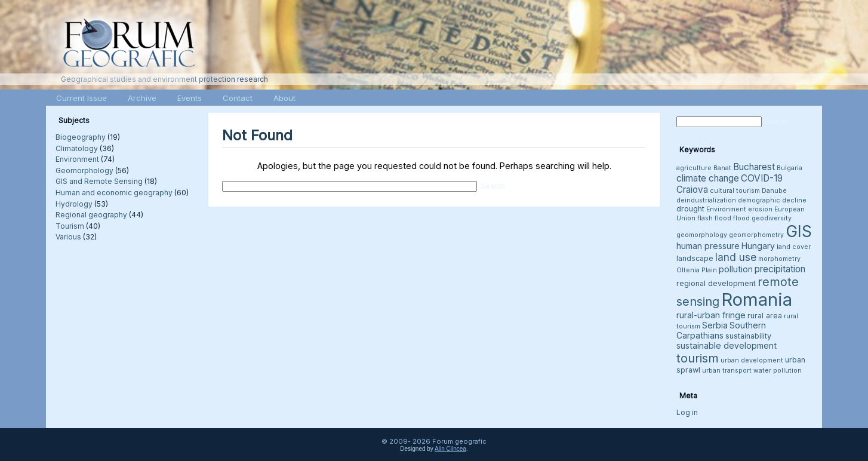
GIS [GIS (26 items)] (799, 231)
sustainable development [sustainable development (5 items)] (727, 345)
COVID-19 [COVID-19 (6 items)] (762, 178)
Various (68, 237)
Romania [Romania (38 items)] (757, 299)
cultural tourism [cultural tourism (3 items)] (735, 191)
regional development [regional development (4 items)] (716, 283)
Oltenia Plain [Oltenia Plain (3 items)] (697, 270)
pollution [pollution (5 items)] (736, 269)
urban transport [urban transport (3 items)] (727, 371)
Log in (687, 412)
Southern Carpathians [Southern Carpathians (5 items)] (721, 330)
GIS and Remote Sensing (99, 181)
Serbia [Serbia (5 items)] (715, 325)
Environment (77, 159)
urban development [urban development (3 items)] (752, 360)
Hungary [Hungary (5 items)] (758, 246)
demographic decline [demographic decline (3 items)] (772, 200)
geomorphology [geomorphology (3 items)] (702, 235)
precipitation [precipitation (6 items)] (780, 269)
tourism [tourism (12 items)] (698, 358)
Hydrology (74, 204)
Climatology (77, 148)
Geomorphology (84, 170)
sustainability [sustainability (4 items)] (748, 336)
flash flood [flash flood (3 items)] (714, 218)
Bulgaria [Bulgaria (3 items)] (789, 168)
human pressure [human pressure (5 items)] (708, 246)
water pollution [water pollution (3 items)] (778, 371)
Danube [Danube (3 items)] (774, 191)
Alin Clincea (450, 449)
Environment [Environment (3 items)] (726, 209)
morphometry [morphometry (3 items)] (779, 259)
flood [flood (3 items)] (741, 218)
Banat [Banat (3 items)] (722, 168)
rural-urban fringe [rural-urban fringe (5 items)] (711, 315)
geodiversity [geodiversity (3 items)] (772, 218)
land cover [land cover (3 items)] (794, 247)
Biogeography (81, 137)
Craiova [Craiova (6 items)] (692, 190)
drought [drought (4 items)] (690, 209)
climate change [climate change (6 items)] (708, 178)
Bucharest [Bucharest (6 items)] (754, 167)
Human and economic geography (114, 193)
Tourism (70, 226)
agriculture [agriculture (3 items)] (694, 168)
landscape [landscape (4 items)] (695, 258)
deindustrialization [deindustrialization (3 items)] (706, 200)
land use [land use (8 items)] (736, 257)
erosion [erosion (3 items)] (760, 209)
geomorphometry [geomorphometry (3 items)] (756, 235)
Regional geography (91, 215)
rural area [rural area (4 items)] (765, 316)
